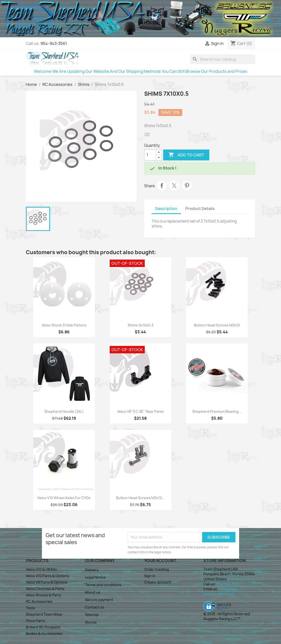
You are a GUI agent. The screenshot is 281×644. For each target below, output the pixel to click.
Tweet (174, 186)
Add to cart (186, 155)
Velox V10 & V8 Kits (41, 569)
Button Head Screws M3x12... (140, 498)
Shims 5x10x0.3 (140, 325)
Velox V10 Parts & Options (47, 576)
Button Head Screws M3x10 (217, 325)
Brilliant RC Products (43, 627)
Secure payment (99, 600)
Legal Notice (95, 577)
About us (93, 592)
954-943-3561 (54, 43)
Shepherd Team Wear (44, 614)
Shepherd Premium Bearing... (217, 411)
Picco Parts (35, 621)
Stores (91, 622)
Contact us (95, 607)
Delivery (92, 570)
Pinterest (187, 186)
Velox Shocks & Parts (44, 595)
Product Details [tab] (200, 209)
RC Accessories (39, 601)
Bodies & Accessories (44, 634)
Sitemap (92, 615)
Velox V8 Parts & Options (47, 582)
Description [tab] (166, 209)
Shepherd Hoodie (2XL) (64, 411)
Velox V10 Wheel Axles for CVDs (64, 498)
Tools (30, 608)
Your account (160, 561)
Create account (158, 582)
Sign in (150, 576)
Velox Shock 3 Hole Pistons (64, 325)
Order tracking (157, 569)
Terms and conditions (103, 585)
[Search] (223, 59)
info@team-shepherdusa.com (221, 591)
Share (162, 186)
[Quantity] (150, 155)
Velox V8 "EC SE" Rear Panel (140, 411)
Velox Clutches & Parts (45, 589)
